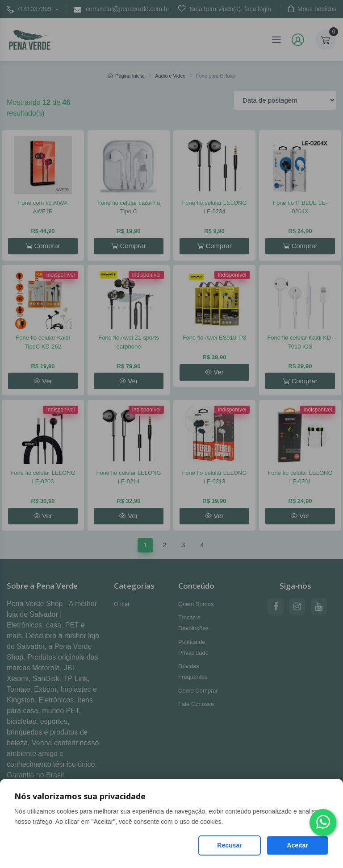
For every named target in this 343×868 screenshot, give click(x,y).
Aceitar (297, 845)
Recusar (229, 845)
